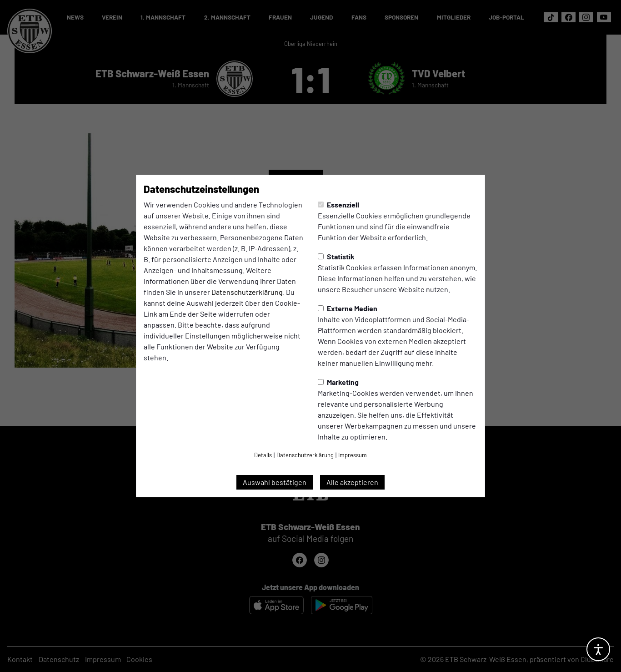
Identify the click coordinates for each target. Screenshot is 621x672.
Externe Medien (348, 308)
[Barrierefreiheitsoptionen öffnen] (598, 649)
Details (263, 455)
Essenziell (338, 205)
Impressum (353, 455)
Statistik (336, 256)
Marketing (338, 382)
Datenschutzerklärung (247, 292)
